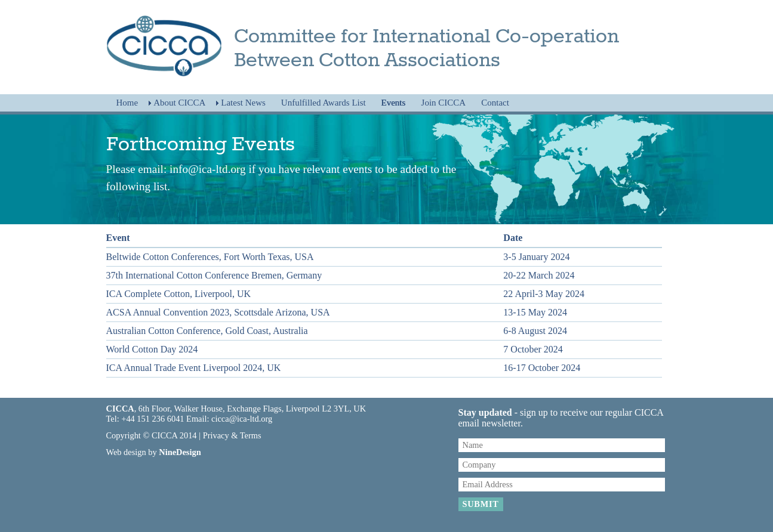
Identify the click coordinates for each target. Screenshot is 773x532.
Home (127, 103)
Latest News (243, 103)
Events (394, 103)
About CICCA (179, 103)
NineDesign (180, 452)
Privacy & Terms (232, 435)
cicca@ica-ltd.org (242, 419)
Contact (495, 103)
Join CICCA (444, 103)
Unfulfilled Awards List (324, 103)
